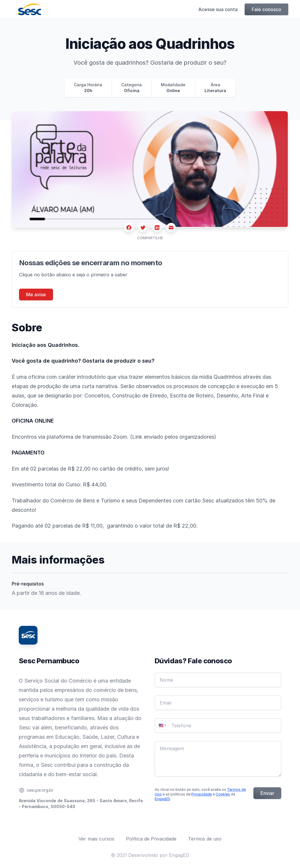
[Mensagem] (218, 759)
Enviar (267, 793)
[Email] (218, 703)
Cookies (223, 794)
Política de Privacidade (151, 839)
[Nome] (218, 680)
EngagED (162, 799)
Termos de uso (205, 839)
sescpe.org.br (40, 790)
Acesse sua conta (218, 9)
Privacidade (202, 794)
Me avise (36, 294)
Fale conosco (266, 9)
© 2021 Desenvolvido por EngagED (150, 855)
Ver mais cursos (96, 839)
